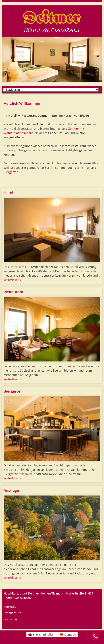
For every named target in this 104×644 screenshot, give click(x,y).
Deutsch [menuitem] (70, 635)
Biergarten (11, 172)
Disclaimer (11, 619)
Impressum (11, 607)
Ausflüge (11, 490)
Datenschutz (12, 613)
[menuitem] (42, 635)
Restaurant (14, 292)
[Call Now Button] (95, 636)
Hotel (8, 193)
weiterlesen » (13, 280)
